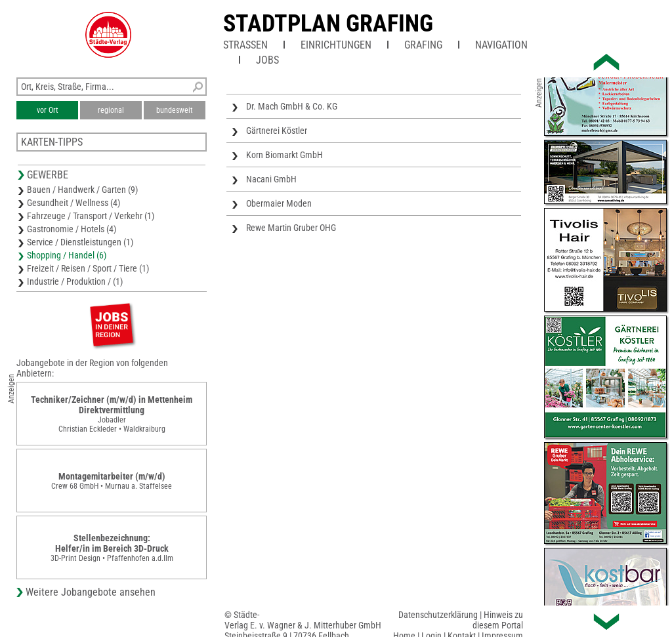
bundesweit (175, 110)
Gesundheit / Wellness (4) (73, 203)
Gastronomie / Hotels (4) (72, 229)
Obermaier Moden (279, 203)
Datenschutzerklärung (438, 615)
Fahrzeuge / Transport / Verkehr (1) (91, 216)
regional (111, 110)
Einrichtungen (336, 45)
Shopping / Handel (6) (67, 255)
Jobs (267, 60)
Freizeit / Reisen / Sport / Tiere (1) (88, 268)
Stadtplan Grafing (328, 24)
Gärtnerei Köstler (277, 131)
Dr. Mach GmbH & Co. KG (292, 106)
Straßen (245, 45)
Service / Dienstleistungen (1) (80, 242)
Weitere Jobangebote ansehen (91, 592)
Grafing (423, 45)
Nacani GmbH (271, 179)
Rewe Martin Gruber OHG (291, 228)
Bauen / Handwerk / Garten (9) (82, 190)
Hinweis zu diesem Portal (498, 620)
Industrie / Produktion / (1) (75, 281)
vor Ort (48, 110)
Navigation (501, 45)
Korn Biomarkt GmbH (284, 155)
